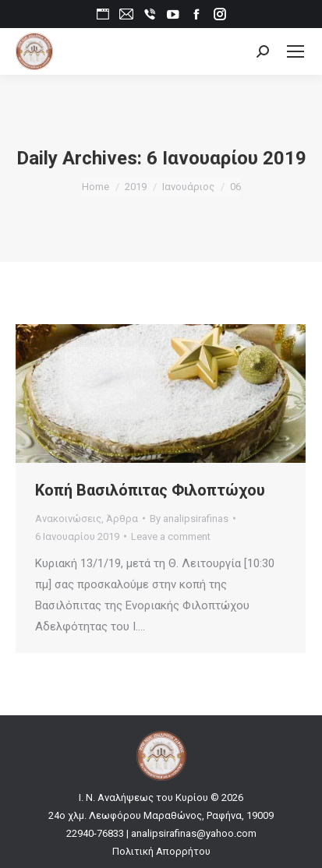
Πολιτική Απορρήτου (161, 851)
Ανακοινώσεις (68, 519)
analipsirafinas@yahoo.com (194, 833)
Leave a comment (171, 536)
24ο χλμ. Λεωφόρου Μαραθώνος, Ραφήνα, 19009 (161, 815)
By (189, 519)
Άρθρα (122, 519)
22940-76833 (95, 833)
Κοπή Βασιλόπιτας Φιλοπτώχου (150, 490)
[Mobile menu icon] (295, 51)
